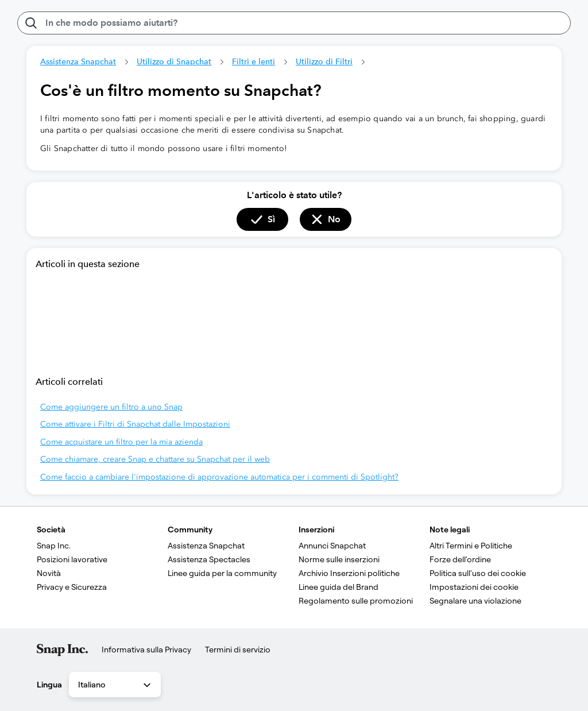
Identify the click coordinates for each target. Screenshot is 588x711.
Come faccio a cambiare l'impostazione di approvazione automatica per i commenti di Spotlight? (219, 477)
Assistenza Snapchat (78, 61)
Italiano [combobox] (115, 685)
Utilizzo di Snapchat (174, 61)
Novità (49, 573)
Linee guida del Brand (339, 587)
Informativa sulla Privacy (146, 650)
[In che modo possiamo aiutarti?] (294, 23)
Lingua (49, 685)
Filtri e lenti (254, 61)
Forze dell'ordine (460, 559)
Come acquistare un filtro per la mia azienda (121, 442)
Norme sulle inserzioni (339, 559)
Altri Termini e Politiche (471, 546)
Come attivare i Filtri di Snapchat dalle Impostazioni (135, 424)
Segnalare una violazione (475, 601)
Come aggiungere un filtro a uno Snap (111, 407)
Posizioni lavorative (72, 559)
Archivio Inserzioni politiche (349, 573)
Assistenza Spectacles (209, 559)
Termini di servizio (238, 650)
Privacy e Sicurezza (72, 587)
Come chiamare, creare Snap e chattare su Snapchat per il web (155, 459)
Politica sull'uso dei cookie (478, 573)
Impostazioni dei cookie (474, 587)
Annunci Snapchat (332, 546)
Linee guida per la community (222, 573)
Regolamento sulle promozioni (356, 601)
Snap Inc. (54, 546)
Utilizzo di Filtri (324, 61)
